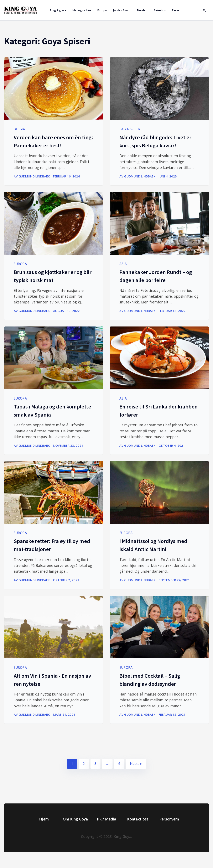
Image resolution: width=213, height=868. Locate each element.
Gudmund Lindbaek (34, 176)
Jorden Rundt (122, 10)
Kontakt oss (138, 819)
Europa (102, 10)
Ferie (175, 10)
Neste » (136, 764)
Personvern (169, 819)
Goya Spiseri (130, 129)
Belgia (19, 129)
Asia (123, 264)
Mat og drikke (82, 10)
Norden (142, 10)
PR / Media (106, 819)
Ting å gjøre (58, 10)
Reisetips (160, 10)
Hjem (44, 819)
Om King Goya (75, 819)
